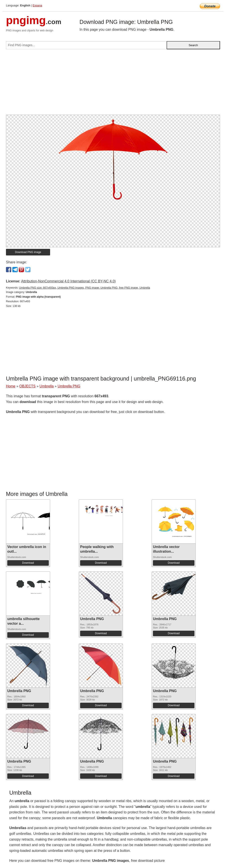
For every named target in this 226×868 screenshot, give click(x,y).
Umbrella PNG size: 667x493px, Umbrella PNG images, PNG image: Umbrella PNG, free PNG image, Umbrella (85, 288)
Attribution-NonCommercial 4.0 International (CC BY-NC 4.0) (68, 281)
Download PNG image (28, 252)
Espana (37, 5)
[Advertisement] (113, 84)
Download (28, 563)
